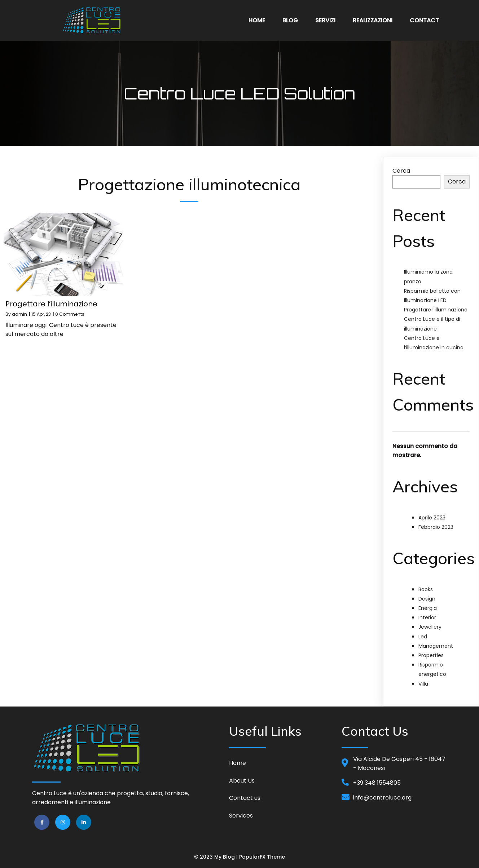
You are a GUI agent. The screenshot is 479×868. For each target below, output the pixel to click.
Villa (423, 684)
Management (436, 646)
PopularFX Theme (262, 857)
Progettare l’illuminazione (436, 310)
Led (423, 637)
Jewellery (430, 627)
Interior (427, 617)
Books (426, 589)
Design (427, 599)
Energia (428, 608)
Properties (431, 655)
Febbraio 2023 (436, 527)
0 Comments (70, 314)
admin (19, 314)
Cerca (401, 171)
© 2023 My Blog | (217, 857)
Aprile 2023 (432, 518)
